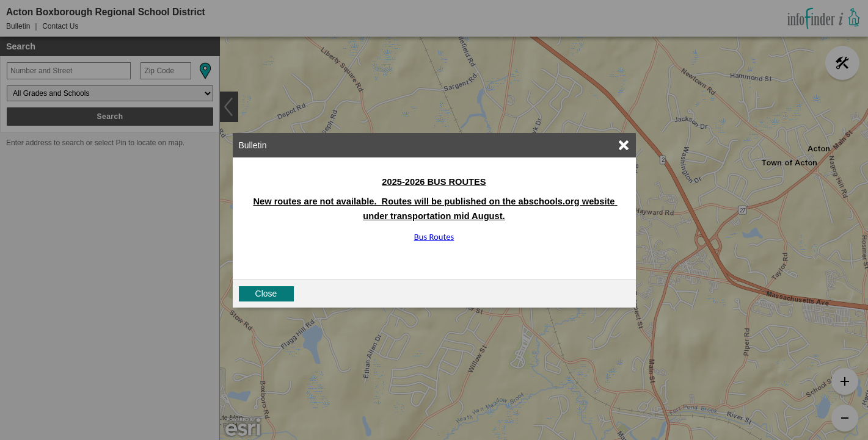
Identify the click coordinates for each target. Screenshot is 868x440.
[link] (624, 145)
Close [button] (266, 294)
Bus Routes (434, 237)
